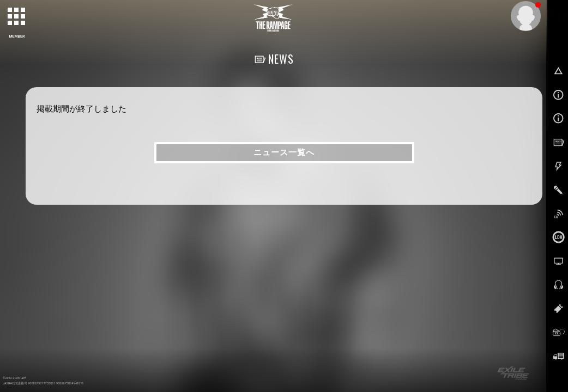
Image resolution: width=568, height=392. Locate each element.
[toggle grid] (17, 17)
